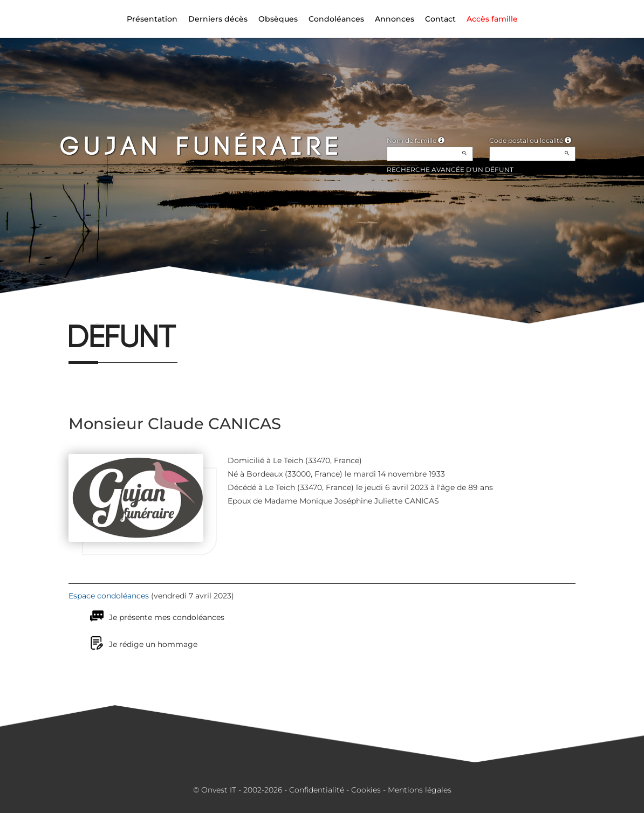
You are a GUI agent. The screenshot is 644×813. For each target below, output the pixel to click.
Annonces (395, 19)
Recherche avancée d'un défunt (450, 170)
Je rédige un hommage (153, 644)
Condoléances (336, 19)
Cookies (366, 790)
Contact (440, 19)
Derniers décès (218, 19)
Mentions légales (420, 790)
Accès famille (492, 19)
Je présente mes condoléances (167, 617)
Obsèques (278, 19)
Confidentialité (317, 790)
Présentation (152, 19)
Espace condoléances (109, 596)
